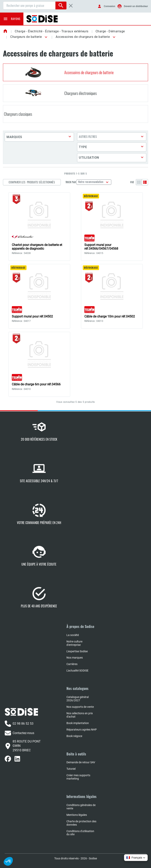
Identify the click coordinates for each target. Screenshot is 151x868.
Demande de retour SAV (81, 762)
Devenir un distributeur (136, 6)
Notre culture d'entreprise (74, 643)
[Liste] (145, 182)
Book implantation (78, 723)
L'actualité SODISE (77, 671)
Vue (132, 182)
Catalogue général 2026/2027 (78, 699)
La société (73, 635)
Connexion (110, 6)
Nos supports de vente (80, 707)
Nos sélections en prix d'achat (80, 715)
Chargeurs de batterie (26, 37)
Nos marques (75, 658)
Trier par (71, 182)
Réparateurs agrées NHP (82, 730)
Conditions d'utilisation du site (80, 833)
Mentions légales (77, 815)
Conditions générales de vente (81, 807)
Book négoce (74, 736)
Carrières (72, 664)
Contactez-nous (19, 733)
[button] (45, 37)
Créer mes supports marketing (78, 777)
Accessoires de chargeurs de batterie (83, 37)
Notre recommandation (91, 182)
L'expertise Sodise (77, 651)
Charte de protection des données (81, 823)
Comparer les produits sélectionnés (32, 182)
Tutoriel (71, 769)
